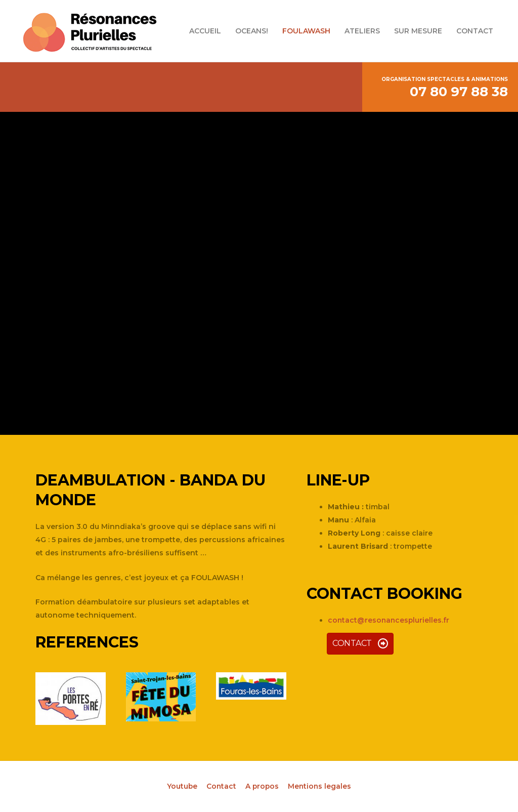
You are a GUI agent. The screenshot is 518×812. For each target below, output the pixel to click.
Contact (221, 786)
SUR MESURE (418, 31)
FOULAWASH (306, 31)
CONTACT (475, 31)
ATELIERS (362, 31)
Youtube (181, 786)
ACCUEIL (205, 31)
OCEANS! (252, 31)
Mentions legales (320, 786)
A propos (262, 786)
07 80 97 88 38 (459, 92)
